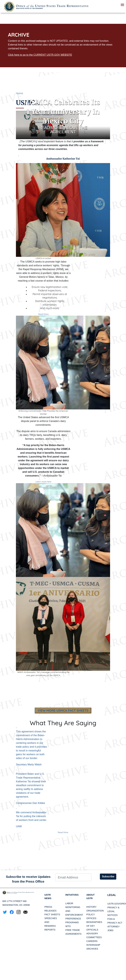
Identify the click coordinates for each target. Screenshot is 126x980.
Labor (69, 904)
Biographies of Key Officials (94, 927)
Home (20, 93)
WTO (68, 927)
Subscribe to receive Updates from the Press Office (28, 879)
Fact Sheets (52, 915)
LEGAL (112, 895)
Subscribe (108, 876)
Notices (112, 915)
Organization (95, 911)
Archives (92, 949)
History (91, 908)
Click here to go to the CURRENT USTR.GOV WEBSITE (40, 55)
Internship (93, 946)
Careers (92, 942)
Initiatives (73, 895)
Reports (50, 930)
